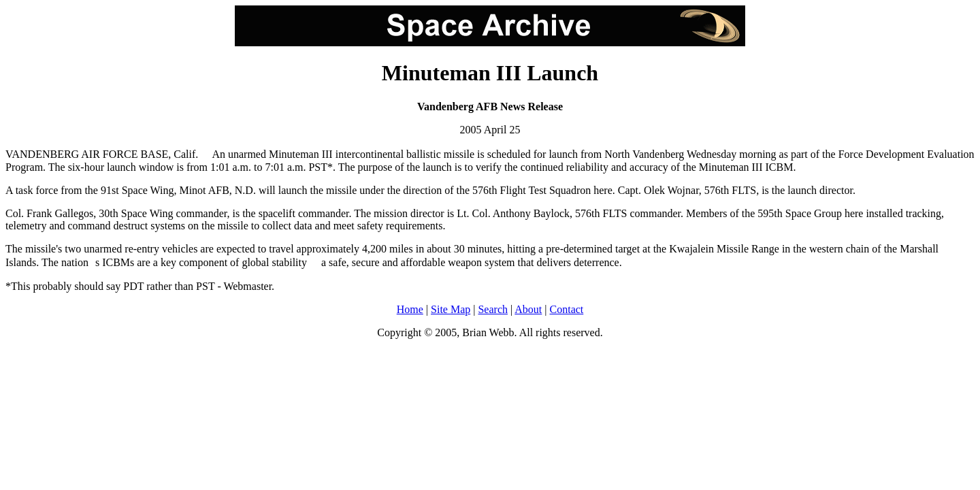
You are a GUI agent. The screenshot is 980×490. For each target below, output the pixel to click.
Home (410, 309)
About (528, 309)
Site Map (451, 309)
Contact (567, 309)
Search (493, 309)
